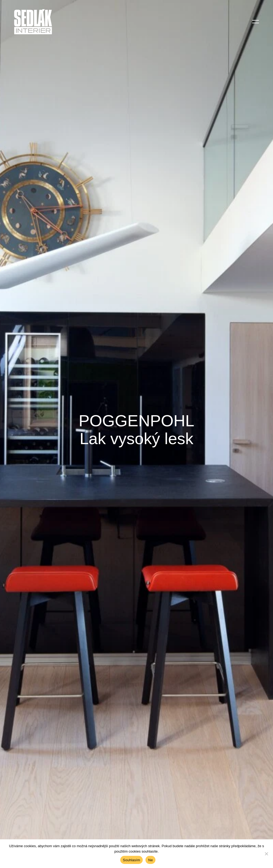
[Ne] (266, 854)
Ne (150, 860)
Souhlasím (132, 860)
